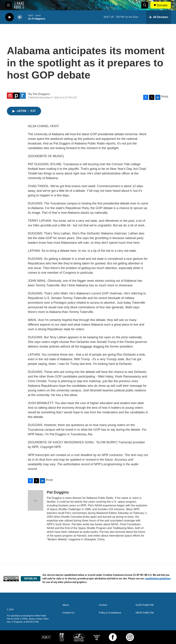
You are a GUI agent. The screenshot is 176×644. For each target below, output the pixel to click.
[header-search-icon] (145, 5)
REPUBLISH (31, 579)
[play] (9, 17)
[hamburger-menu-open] (8, 5)
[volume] (20, 17)
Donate (162, 5)
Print (165, 96)
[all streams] (159, 17)
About (66, 605)
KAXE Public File (145, 605)
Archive (103, 605)
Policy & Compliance (110, 613)
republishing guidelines (158, 579)
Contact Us (68, 613)
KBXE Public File (145, 613)
